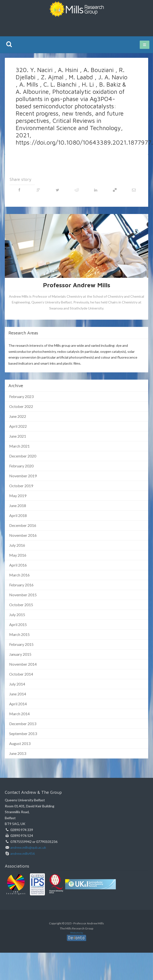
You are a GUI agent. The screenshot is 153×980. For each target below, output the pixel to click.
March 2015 (19, 634)
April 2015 (18, 624)
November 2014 (23, 664)
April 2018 (18, 515)
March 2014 (19, 714)
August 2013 (20, 743)
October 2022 (21, 406)
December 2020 (23, 456)
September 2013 (23, 733)
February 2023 (21, 396)
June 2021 (18, 436)
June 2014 (18, 694)
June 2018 (18, 505)
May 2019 (18, 496)
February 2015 (21, 644)
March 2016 (19, 575)
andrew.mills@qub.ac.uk (28, 847)
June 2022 (18, 416)
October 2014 (21, 674)
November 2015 (23, 595)
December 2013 (23, 724)
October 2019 (21, 486)
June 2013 (18, 753)
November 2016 (23, 535)
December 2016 (23, 525)
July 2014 (17, 684)
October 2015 (21, 605)
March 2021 (19, 446)
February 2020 (21, 466)
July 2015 (17, 615)
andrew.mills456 (23, 853)
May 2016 (18, 555)
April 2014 (18, 704)
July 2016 (17, 545)
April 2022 (18, 426)
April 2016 (18, 565)
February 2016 (21, 585)
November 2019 (23, 476)
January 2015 (20, 654)
